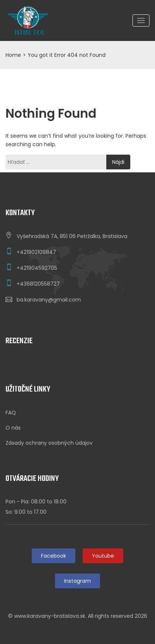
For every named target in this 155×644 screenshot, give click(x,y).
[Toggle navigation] (141, 20)
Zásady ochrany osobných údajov (49, 443)
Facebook (54, 556)
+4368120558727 (38, 284)
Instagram (77, 581)
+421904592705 (37, 268)
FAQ (11, 413)
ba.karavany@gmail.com (49, 300)
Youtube (103, 556)
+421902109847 (36, 252)
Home (13, 55)
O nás (13, 428)
